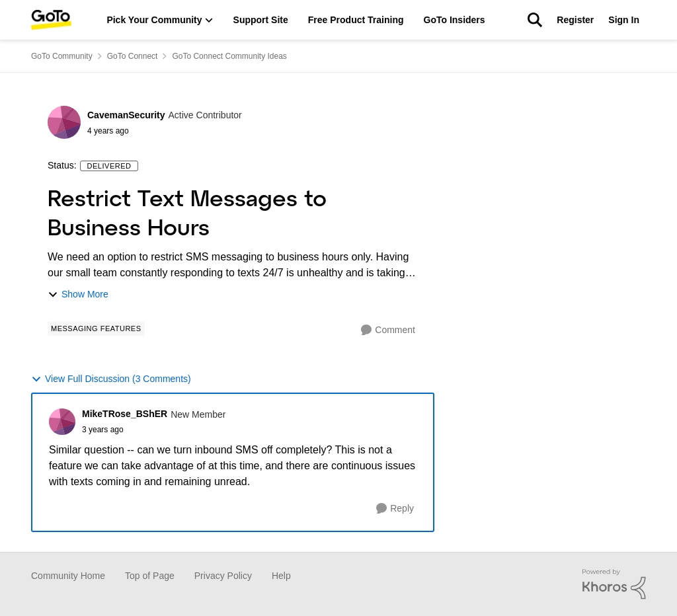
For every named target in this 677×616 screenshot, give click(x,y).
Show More (78, 294)
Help (281, 576)
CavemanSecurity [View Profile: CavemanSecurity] (126, 115)
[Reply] (395, 509)
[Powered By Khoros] (614, 584)
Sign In (624, 20)
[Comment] (388, 330)
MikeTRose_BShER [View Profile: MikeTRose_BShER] (125, 414)
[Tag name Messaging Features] (96, 328)
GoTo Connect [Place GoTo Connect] (133, 56)
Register (575, 20)
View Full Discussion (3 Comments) (111, 379)
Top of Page (150, 576)
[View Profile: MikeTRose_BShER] (62, 422)
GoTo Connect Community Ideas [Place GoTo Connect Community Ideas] (229, 56)
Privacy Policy (223, 576)
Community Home (68, 576)
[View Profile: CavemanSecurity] (64, 122)
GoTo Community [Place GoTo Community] (62, 56)
